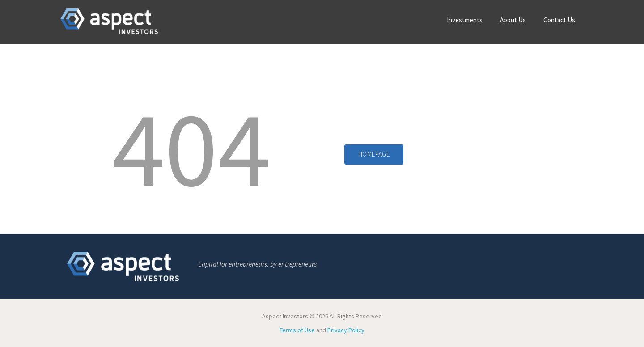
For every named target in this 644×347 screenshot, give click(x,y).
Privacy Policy (346, 330)
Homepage (374, 154)
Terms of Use (297, 330)
